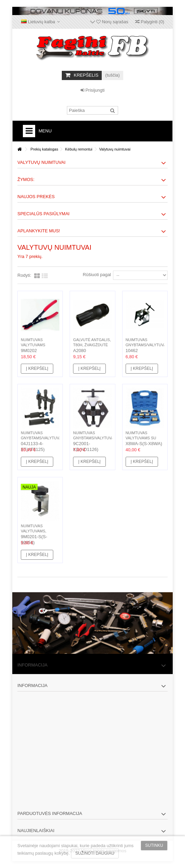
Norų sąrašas (112, 22)
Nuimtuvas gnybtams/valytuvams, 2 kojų (149, 345)
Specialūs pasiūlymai (44, 214)
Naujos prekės (36, 197)
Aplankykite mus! (39, 231)
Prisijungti (93, 90)
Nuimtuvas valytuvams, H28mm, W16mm (35, 531)
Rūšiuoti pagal (97, 275)
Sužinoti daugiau (95, 853)
